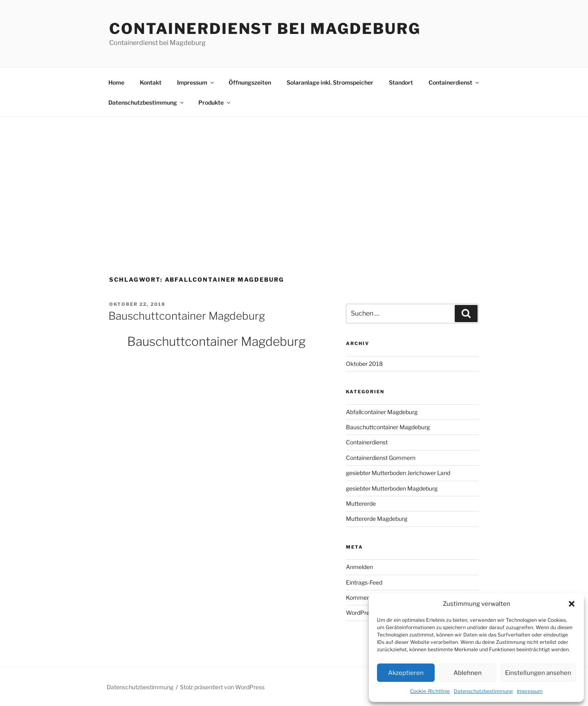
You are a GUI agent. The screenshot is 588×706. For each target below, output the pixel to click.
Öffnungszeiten (250, 82)
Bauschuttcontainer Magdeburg (187, 316)
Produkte (215, 102)
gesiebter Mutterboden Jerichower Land (398, 473)
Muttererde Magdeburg (377, 519)
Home (116, 82)
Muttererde (361, 503)
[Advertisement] (294, 178)
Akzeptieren (406, 673)
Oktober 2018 (364, 364)
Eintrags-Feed (364, 582)
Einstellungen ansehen (538, 673)
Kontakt (151, 82)
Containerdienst (454, 82)
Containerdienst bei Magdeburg (265, 29)
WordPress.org (366, 613)
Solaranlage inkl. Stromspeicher (330, 82)
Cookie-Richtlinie (430, 691)
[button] (572, 604)
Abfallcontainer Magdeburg (382, 412)
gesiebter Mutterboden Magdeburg (392, 488)
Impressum (530, 691)
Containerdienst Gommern (381, 458)
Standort (401, 82)
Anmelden (359, 567)
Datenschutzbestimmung (483, 691)
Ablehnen (468, 673)
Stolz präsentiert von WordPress (222, 687)
